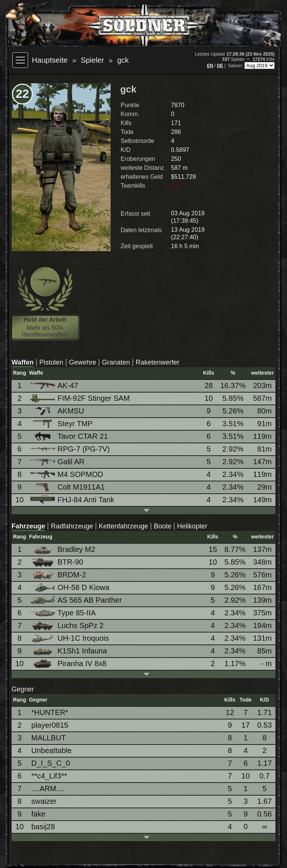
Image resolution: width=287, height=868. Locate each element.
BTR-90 (57, 562)
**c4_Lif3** (49, 776)
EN (210, 66)
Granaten (116, 362)
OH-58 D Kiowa (70, 588)
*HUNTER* (50, 712)
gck (123, 60)
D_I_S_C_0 (51, 763)
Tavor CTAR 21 (70, 436)
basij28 (43, 827)
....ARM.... (48, 789)
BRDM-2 (59, 575)
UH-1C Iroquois (70, 638)
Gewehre (83, 362)
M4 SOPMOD (67, 474)
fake (38, 814)
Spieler (92, 60)
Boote (163, 526)
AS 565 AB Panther (77, 600)
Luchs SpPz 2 (67, 626)
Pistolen (51, 362)
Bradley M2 (63, 549)
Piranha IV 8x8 (69, 664)
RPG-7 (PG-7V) (71, 449)
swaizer (44, 801)
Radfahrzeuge (72, 526)
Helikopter (192, 526)
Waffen (23, 362)
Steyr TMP (62, 424)
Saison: (236, 66)
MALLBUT (49, 738)
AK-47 (55, 385)
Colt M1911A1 (68, 487)
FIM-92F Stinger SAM (81, 398)
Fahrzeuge (28, 526)
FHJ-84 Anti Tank (73, 500)
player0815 (50, 725)
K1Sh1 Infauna (69, 651)
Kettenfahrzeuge (123, 526)
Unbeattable (52, 750)
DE (220, 66)
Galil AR (58, 462)
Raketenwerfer (158, 362)
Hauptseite (50, 60)
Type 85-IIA (64, 613)
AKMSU (58, 411)
